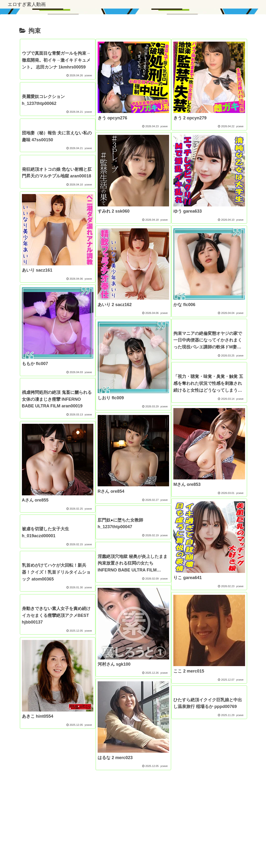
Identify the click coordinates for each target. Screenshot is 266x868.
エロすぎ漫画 (107, 853)
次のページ (133, 788)
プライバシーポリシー (75, 853)
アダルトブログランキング (142, 853)
